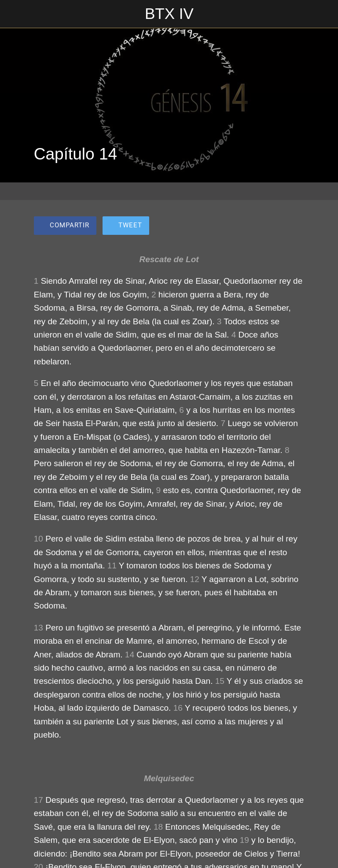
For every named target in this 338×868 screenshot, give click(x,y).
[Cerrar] (14, 14)
